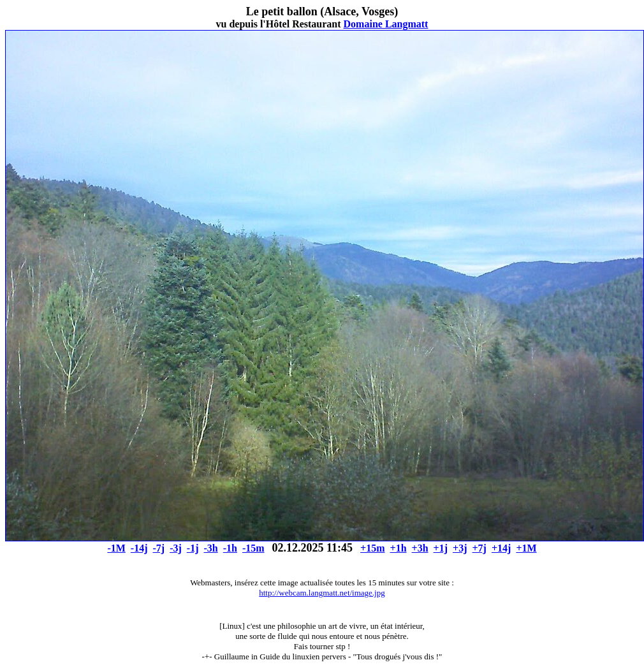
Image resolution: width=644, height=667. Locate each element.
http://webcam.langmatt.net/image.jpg (322, 593)
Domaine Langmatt (386, 24)
